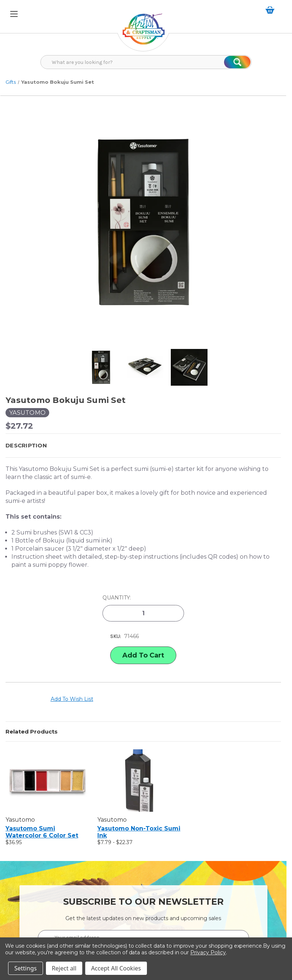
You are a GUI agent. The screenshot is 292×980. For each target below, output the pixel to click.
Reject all (64, 968)
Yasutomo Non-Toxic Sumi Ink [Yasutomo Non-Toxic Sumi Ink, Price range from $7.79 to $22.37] (139, 832)
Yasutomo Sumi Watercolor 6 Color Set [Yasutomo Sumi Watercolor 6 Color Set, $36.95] (42, 832)
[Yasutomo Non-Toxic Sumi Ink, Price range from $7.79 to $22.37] (139, 781)
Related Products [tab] (32, 732)
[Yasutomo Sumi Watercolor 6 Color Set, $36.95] (48, 781)
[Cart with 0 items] (271, 10)
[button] (143, 446)
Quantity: (117, 598)
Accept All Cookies (116, 968)
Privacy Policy (208, 952)
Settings (26, 968)
